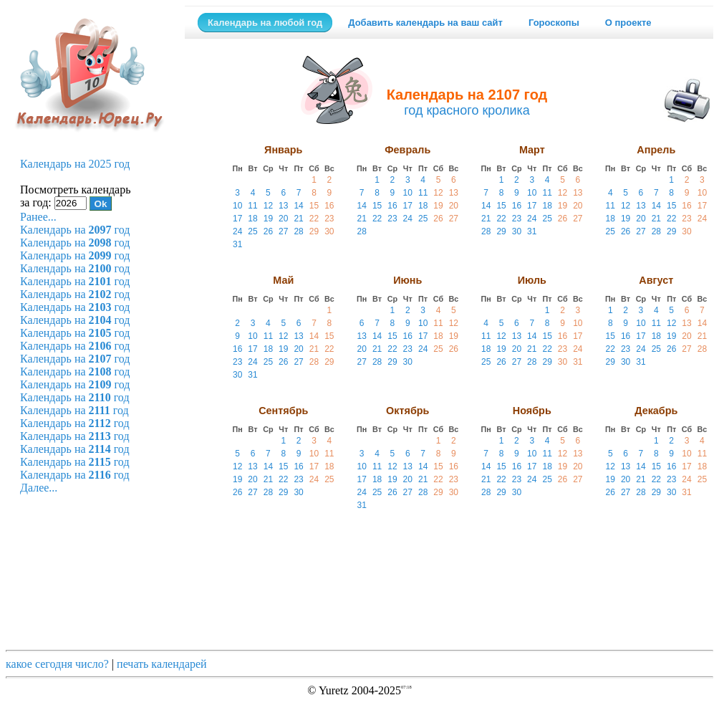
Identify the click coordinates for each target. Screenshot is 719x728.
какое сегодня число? (57, 664)
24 (237, 231)
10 (237, 206)
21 (298, 219)
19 (268, 219)
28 (298, 231)
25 (252, 231)
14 (298, 206)
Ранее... (38, 217)
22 (314, 219)
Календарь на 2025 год (75, 164)
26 (268, 231)
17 (237, 219)
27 (283, 231)
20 (283, 219)
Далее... (39, 488)
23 (329, 219)
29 (314, 231)
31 (237, 244)
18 (252, 219)
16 (329, 206)
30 (329, 231)
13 (283, 206)
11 (252, 206)
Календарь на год (75, 230)
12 (268, 206)
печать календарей (162, 664)
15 (314, 206)
